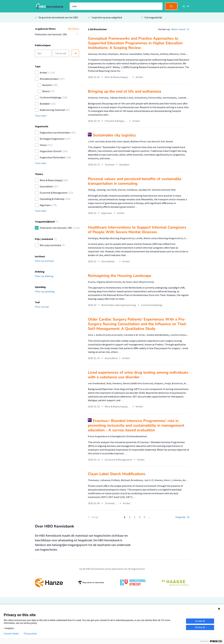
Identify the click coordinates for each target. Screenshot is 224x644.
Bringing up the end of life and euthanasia (125, 91)
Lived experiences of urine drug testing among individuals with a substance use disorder (138, 375)
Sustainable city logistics (114, 135)
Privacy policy (30, 634)
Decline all (200, 627)
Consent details (11, 634)
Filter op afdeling (44, 276)
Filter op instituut (44, 261)
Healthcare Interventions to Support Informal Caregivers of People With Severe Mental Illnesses (137, 230)
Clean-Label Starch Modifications (117, 474)
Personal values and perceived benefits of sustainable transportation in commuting (135, 181)
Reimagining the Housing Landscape (120, 276)
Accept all (200, 621)
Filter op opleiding (45, 291)
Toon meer (41, 116)
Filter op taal (42, 307)
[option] (112, 583)
